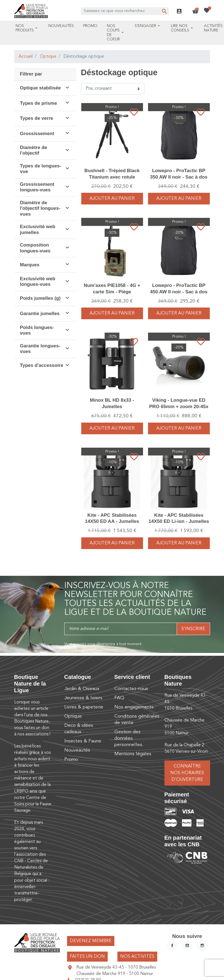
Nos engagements (134, 707)
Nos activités (137, 957)
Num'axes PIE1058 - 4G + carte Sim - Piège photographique (112, 292)
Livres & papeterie (84, 707)
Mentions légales (133, 754)
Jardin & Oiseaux (82, 689)
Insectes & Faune (83, 741)
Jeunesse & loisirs (83, 698)
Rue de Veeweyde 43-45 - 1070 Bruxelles (116, 967)
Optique (48, 57)
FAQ (119, 698)
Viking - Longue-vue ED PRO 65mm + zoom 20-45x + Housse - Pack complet (179, 406)
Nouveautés (77, 750)
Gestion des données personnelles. (129, 738)
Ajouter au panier (112, 199)
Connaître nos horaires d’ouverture (187, 773)
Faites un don (87, 957)
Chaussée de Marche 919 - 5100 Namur (115, 974)
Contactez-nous (131, 689)
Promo (71, 760)
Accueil (26, 57)
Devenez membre (91, 941)
